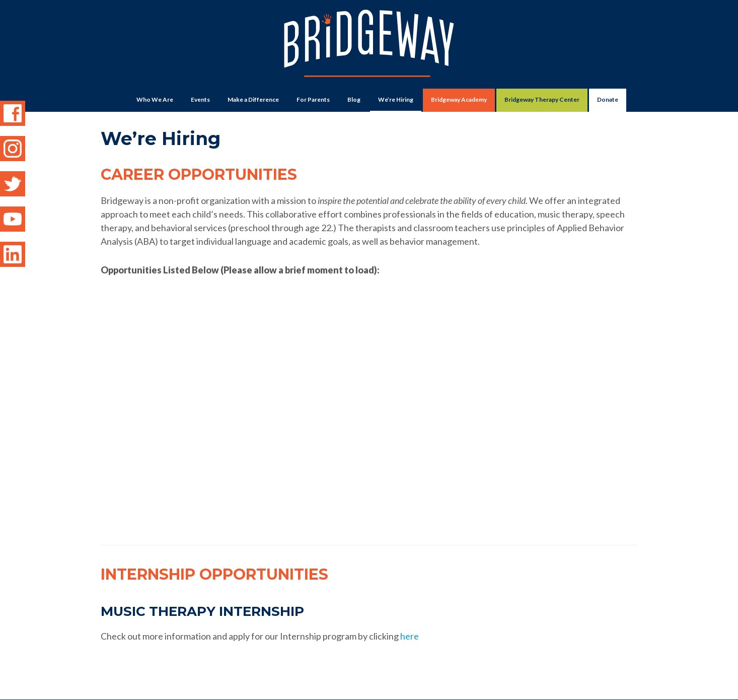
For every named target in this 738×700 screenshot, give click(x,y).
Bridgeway (369, 48)
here (410, 605)
